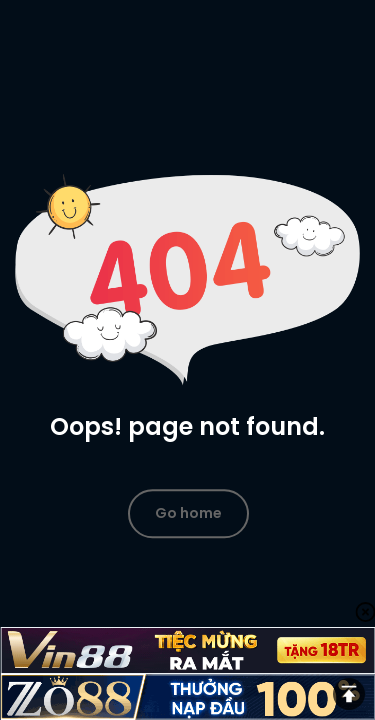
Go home (188, 513)
